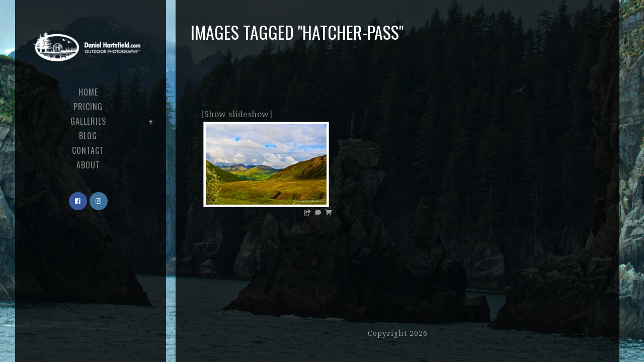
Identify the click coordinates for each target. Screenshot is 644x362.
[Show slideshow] (236, 114)
